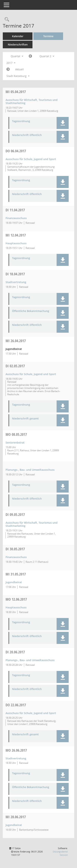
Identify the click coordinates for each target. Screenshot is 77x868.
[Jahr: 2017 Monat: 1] (30, 56)
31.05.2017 (16, 574)
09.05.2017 (15, 514)
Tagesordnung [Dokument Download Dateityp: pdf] (21, 121)
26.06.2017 (16, 750)
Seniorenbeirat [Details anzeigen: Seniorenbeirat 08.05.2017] (15, 443)
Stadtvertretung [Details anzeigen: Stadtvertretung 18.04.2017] (16, 282)
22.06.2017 (16, 705)
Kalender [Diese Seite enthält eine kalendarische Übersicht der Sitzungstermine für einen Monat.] (18, 36)
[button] (63, 123)
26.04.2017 (16, 341)
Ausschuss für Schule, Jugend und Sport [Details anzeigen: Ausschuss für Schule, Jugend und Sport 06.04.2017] (31, 159)
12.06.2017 (16, 599)
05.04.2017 (16, 92)
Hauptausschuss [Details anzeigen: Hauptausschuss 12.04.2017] (16, 243)
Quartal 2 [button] (47, 56)
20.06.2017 (15, 652)
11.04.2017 (15, 210)
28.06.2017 (16, 817)
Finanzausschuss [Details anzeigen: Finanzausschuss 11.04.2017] (16, 218)
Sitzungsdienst (60, 853)
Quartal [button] (17, 56)
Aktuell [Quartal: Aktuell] (19, 69)
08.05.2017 (16, 434)
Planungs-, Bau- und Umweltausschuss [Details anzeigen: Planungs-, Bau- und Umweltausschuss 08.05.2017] (30, 470)
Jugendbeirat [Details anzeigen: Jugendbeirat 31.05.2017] (14, 582)
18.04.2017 (15, 274)
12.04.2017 (16, 235)
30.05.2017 (15, 549)
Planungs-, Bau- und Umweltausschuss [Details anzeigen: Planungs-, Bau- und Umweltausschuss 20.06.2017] (30, 660)
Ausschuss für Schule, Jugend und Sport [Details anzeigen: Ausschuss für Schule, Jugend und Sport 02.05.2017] (31, 374)
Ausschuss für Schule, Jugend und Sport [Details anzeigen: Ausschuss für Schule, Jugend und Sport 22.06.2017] (31, 713)
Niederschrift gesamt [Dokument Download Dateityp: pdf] (25, 419)
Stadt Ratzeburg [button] (18, 76)
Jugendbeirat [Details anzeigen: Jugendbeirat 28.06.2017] (14, 825)
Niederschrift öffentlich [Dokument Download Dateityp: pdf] (27, 135)
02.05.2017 (15, 366)
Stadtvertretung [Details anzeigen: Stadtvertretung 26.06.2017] (16, 758)
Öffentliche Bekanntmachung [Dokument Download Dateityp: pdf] (31, 311)
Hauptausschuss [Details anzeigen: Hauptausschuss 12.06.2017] (16, 607)
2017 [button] (11, 63)
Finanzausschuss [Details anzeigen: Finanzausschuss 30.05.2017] (16, 557)
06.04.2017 (16, 151)
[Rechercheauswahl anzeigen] (6, 20)
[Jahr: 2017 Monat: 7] (8, 69)
